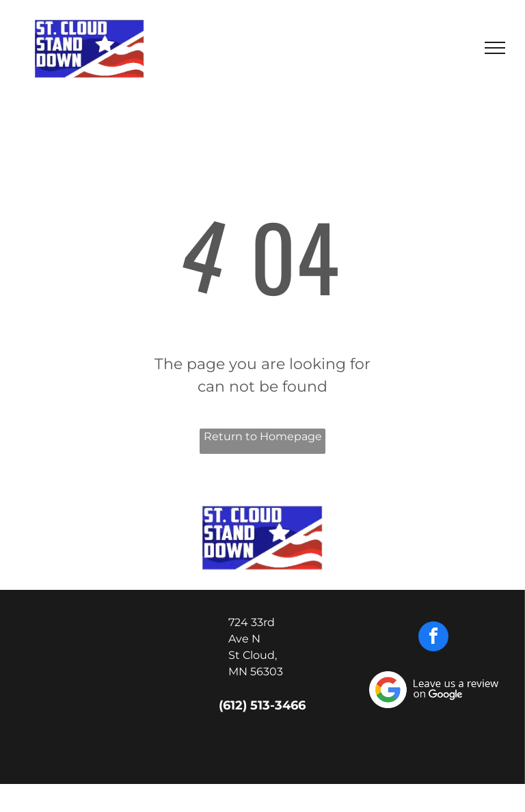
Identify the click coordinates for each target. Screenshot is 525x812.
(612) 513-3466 (262, 705)
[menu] (495, 48)
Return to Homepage (263, 436)
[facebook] (433, 638)
